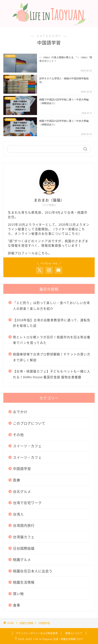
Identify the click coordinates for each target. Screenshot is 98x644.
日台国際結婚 (24, 548)
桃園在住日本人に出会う (33, 571)
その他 (18, 435)
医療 (17, 480)
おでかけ (20, 412)
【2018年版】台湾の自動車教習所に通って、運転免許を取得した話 (52, 323)
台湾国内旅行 (24, 525)
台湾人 (18, 514)
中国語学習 (22, 468)
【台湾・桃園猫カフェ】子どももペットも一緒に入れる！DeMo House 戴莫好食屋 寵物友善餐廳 (52, 374)
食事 (17, 605)
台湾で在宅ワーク (27, 503)
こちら (73, 233)
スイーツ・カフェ (27, 446)
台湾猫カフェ (24, 537)
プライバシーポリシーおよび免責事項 (37, 633)
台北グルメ (22, 491)
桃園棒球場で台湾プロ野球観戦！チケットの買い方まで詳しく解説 (52, 357)
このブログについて (29, 423)
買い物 (18, 594)
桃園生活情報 (24, 582)
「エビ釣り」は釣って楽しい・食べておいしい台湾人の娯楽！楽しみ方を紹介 (51, 305)
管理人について (74, 633)
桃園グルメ (22, 559)
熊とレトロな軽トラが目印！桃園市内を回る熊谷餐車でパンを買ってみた (52, 340)
